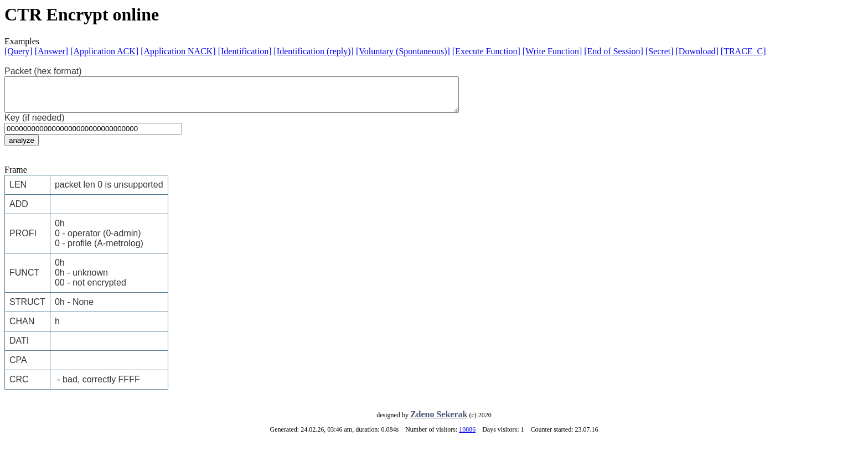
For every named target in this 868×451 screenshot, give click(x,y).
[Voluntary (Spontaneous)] (403, 51)
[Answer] (51, 51)
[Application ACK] (104, 51)
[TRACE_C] (743, 51)
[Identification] (245, 51)
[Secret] (660, 51)
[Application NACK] (178, 51)
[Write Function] (552, 51)
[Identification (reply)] (314, 51)
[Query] (19, 51)
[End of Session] (614, 51)
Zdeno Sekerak (439, 421)
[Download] (697, 51)
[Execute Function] (486, 51)
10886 (467, 436)
